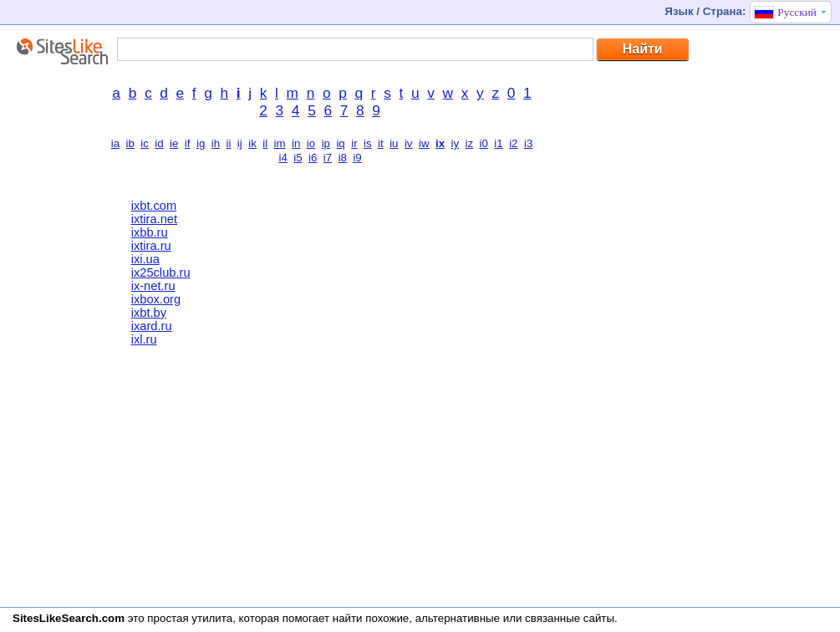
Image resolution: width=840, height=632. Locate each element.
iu (394, 143)
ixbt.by (149, 313)
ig (201, 143)
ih (216, 143)
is (368, 143)
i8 (343, 158)
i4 (283, 158)
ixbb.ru (150, 232)
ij (240, 143)
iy (455, 143)
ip (326, 143)
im (280, 143)
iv (409, 143)
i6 (313, 158)
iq (340, 143)
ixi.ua (145, 259)
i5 (298, 158)
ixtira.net (154, 219)
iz (470, 143)
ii (229, 143)
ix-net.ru (153, 286)
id (159, 143)
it (381, 143)
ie (174, 143)
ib (130, 143)
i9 (357, 158)
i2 (513, 143)
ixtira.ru (151, 246)
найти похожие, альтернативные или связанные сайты (473, 618)
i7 (328, 158)
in (296, 143)
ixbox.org (156, 299)
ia (115, 143)
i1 (498, 143)
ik (252, 143)
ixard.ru (152, 326)
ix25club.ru (161, 273)
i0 (484, 143)
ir (354, 143)
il (265, 143)
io (311, 143)
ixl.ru (144, 339)
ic (145, 143)
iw (424, 143)
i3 (528, 143)
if (188, 143)
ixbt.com (154, 206)
